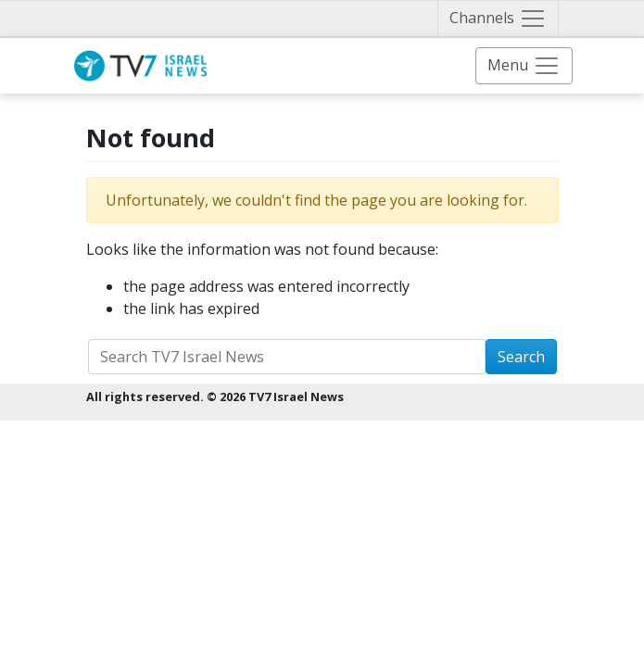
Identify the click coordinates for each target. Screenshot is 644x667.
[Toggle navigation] (498, 19)
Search (521, 357)
